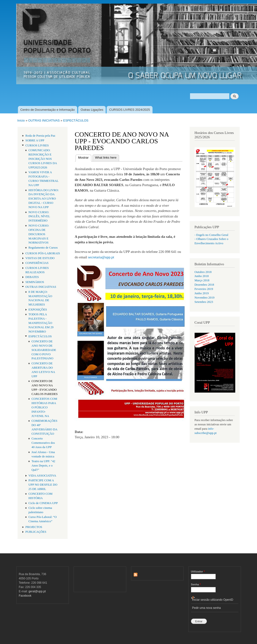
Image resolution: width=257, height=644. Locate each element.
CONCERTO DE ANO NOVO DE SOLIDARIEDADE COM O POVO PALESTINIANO (44, 350)
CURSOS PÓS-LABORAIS (43, 253)
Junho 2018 (202, 276)
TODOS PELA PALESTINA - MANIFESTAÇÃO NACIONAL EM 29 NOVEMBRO (41, 323)
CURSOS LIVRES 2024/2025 (130, 110)
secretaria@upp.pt (101, 257)
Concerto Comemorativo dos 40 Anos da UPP (43, 443)
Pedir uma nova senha (207, 608)
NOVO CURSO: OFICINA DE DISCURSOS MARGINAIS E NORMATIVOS (39, 234)
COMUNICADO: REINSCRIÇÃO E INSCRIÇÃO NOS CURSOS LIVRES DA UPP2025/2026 (43, 159)
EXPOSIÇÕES (38, 310)
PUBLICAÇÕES (36, 532)
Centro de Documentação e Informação (48, 110)
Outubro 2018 (203, 272)
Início (21, 120)
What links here (106, 158)
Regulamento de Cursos (43, 248)
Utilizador (198, 572)
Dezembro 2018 (204, 285)
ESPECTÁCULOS (76, 120)
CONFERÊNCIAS (37, 263)
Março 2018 (202, 280)
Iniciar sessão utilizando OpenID (213, 600)
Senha (196, 584)
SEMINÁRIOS (35, 282)
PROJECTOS (34, 527)
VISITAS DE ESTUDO (40, 258)
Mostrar (85, 157)
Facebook (25, 596)
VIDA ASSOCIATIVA (42, 476)
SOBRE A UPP (35, 140)
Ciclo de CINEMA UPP (43, 503)
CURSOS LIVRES (37, 145)
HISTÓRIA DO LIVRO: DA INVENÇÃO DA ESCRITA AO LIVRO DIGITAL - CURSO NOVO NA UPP (44, 199)
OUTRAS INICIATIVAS (44, 120)
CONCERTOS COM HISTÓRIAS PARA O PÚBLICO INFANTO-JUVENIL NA (44, 407)
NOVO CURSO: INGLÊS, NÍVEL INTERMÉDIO (39, 217)
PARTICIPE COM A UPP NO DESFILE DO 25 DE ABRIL (43, 485)
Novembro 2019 (205, 298)
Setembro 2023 (204, 302)
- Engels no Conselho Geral (211, 235)
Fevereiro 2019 (204, 289)
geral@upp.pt (37, 591)
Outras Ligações (92, 110)
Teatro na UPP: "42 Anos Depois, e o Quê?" (43, 466)
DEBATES (32, 277)
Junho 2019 (202, 293)
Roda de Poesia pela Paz (40, 136)
